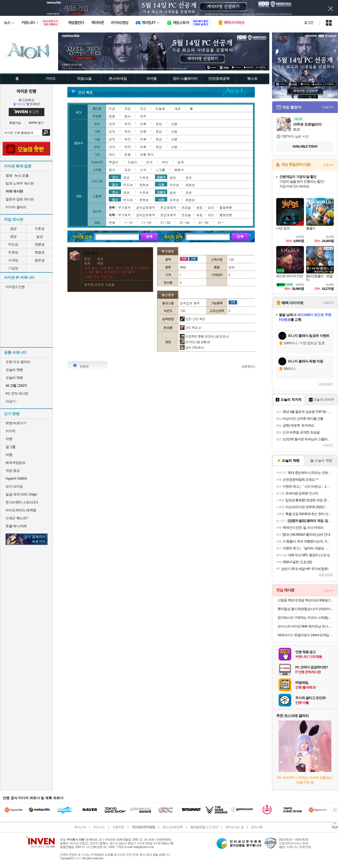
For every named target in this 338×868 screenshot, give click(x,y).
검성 (13, 228)
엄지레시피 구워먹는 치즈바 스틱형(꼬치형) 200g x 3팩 (306, 618)
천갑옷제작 (168, 207)
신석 (143, 170)
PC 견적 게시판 (17, 393)
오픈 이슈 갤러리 (18, 362)
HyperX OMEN (16, 478)
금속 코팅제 (192, 347)
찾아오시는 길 (234, 827)
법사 (115, 184)
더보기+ (328, 107)
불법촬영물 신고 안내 (204, 827)
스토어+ (328, 165)
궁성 (13, 236)
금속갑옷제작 (145, 207)
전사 (115, 177)
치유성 (13, 252)
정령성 (40, 244)
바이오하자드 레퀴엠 (21, 510)
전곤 (143, 108)
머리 (112, 154)
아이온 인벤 (26, 91)
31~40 (184, 222)
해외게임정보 (15, 463)
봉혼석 (179, 170)
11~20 (146, 222)
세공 (199, 207)
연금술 (186, 207)
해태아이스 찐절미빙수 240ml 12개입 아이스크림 (306, 635)
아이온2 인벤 (15, 287)
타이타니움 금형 (195, 342)
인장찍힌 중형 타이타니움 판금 (205, 336)
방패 (128, 154)
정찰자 (161, 177)
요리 (211, 207)
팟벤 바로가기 (16, 423)
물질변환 (226, 207)
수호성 (40, 228)
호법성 (40, 252)
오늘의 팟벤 (14, 378)
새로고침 (324, 384)
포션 (128, 170)
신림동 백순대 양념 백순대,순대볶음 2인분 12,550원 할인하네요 (306, 600)
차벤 (9, 439)
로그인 (309, 23)
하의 (128, 124)
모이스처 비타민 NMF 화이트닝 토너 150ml (306, 626)
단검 (112, 108)
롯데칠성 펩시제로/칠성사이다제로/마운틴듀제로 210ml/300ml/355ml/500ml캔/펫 (306, 609)
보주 (143, 116)
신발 (174, 124)
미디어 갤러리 (16, 207)
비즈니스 (99, 827)
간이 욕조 (191, 327)
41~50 (203, 222)
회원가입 (15, 123)
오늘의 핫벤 (14, 370)
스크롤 (160, 170)
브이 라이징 (14, 486)
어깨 (143, 124)
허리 (165, 162)
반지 (149, 162)
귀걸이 (132, 162)
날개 (181, 162)
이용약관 (118, 827)
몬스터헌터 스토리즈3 (22, 502)
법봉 (112, 116)
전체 (112, 222)
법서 (128, 116)
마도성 (13, 244)
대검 (177, 108)
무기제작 (124, 207)
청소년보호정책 (173, 827)
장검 (128, 108)
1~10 (128, 222)
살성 (39, 236)
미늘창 (160, 108)
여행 (9, 455)
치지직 (11, 431)
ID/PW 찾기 (36, 123)
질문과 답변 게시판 (20, 199)
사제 (161, 184)
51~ (221, 222)
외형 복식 (147, 154)
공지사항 (257, 827)
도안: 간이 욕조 (193, 319)
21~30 (165, 222)
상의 (112, 124)
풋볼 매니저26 (16, 526)
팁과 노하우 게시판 (20, 183)
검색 (46, 133)
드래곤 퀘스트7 (17, 518)
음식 (112, 170)
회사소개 (80, 827)
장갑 (159, 124)
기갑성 (13, 268)
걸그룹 (11, 447)
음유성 (40, 260)
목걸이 (114, 162)
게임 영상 (13, 471)
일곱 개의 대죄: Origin (21, 494)
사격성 (13, 260)
